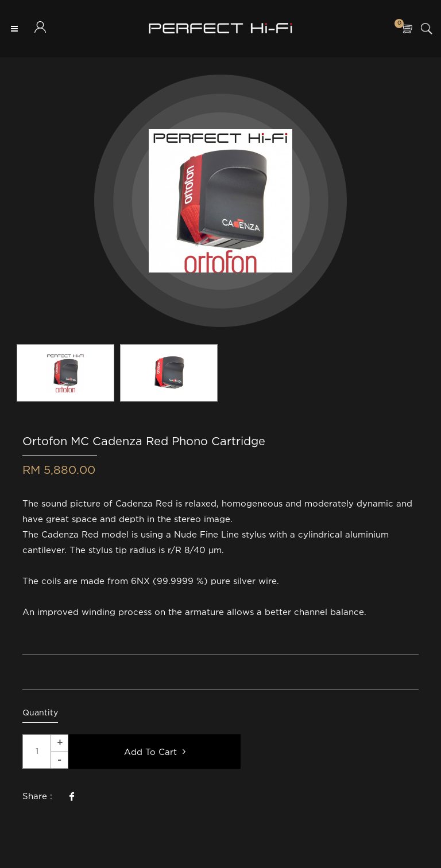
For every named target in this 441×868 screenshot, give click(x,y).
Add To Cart (155, 752)
